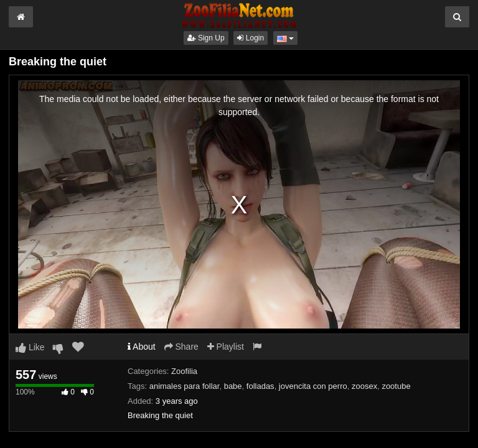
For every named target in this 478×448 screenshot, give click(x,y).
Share (181, 347)
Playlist (226, 347)
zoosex (364, 386)
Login (251, 38)
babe (233, 386)
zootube (396, 386)
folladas (260, 386)
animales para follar (185, 386)
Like (30, 347)
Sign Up (206, 38)
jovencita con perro (313, 386)
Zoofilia (184, 371)
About (142, 347)
